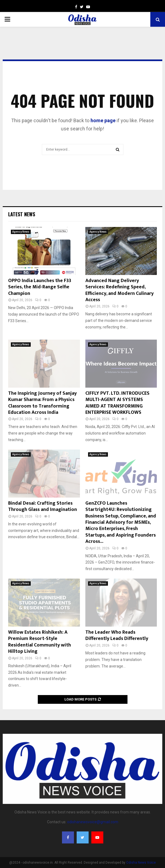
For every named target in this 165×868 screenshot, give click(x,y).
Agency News (21, 232)
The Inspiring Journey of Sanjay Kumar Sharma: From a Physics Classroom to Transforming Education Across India (42, 403)
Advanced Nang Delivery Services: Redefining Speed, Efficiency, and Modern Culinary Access (119, 290)
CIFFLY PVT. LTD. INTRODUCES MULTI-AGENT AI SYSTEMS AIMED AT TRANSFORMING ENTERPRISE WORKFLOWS (117, 403)
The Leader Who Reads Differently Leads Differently (117, 635)
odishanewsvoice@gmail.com (93, 822)
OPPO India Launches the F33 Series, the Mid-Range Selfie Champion (40, 287)
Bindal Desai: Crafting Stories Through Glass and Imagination (43, 506)
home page (103, 120)
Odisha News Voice (141, 863)
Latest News (22, 214)
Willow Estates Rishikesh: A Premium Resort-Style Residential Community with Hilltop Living (40, 642)
